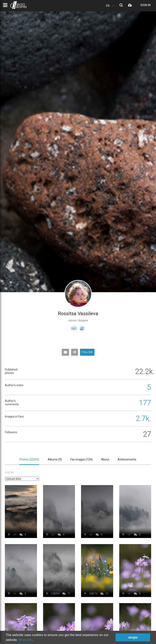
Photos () (29, 459)
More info (25, 640)
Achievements (127, 459)
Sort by (10, 473)
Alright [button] (133, 637)
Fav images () (82, 459)
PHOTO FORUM (18, 5)
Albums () (55, 459)
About (105, 459)
